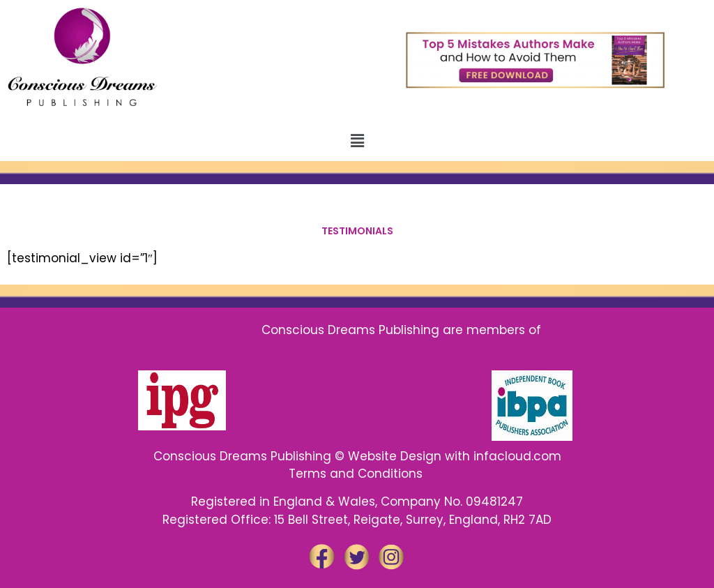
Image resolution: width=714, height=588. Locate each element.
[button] (357, 141)
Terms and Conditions (357, 474)
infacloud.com (517, 456)
